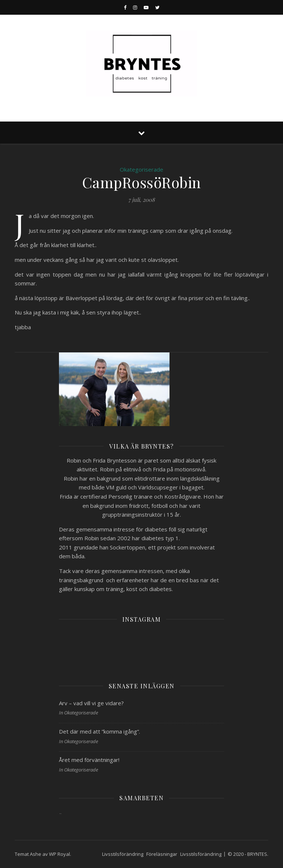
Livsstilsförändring (123, 854)
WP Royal (60, 854)
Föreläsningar (162, 854)
